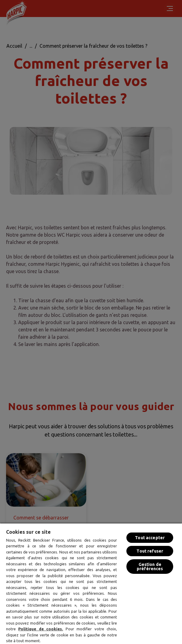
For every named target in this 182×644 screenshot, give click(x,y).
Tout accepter (150, 538)
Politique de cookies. (41, 629)
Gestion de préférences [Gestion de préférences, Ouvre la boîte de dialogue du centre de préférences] (150, 567)
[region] (91, 583)
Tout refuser (150, 551)
